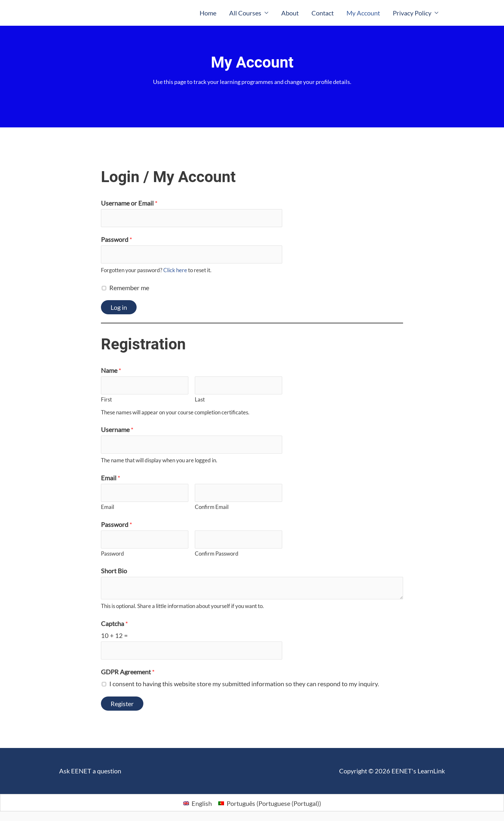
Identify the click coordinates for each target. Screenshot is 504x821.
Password (117, 239)
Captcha (114, 623)
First (106, 399)
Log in (119, 307)
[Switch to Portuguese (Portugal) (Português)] (270, 803)
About (290, 13)
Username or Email (129, 203)
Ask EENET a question (90, 771)
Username (117, 429)
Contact (323, 13)
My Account (363, 13)
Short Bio (114, 571)
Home (208, 13)
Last (200, 399)
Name (111, 370)
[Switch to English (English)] (198, 803)
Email (111, 478)
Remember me (129, 288)
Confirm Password (217, 553)
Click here (175, 270)
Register (122, 704)
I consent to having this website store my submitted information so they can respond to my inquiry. (244, 684)
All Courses (245, 13)
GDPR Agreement (128, 672)
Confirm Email (212, 507)
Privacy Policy (412, 13)
